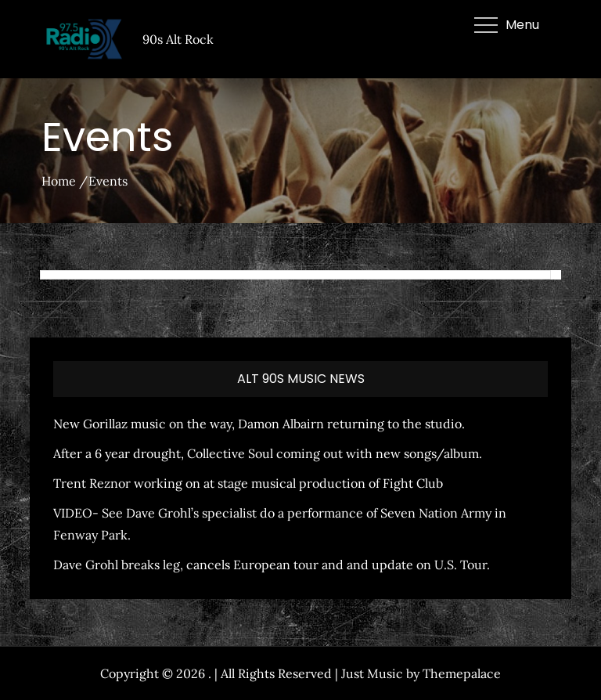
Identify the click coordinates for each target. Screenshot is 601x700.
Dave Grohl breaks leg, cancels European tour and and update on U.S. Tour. (272, 565)
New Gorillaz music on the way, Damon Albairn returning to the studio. (259, 424)
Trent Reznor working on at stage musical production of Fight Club (248, 483)
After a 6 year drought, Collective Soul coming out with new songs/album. (268, 453)
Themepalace (462, 673)
